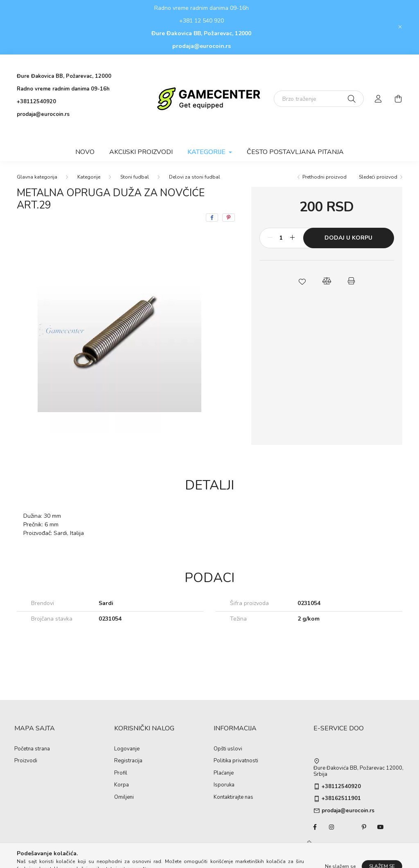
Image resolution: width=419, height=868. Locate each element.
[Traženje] (352, 99)
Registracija (128, 761)
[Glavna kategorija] (37, 177)
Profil (121, 773)
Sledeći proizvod (378, 177)
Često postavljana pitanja (295, 152)
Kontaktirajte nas (233, 798)
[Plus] (293, 238)
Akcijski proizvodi (141, 152)
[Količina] (281, 238)
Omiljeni (124, 798)
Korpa (122, 785)
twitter (348, 827)
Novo (85, 152)
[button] (302, 281)
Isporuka (224, 785)
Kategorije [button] (207, 152)
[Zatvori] (400, 27)
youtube (381, 827)
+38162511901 (341, 799)
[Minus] (270, 238)
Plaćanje (224, 773)
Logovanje (127, 749)
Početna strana (32, 749)
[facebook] (212, 218)
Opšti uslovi (228, 749)
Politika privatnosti (236, 761)
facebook (315, 827)
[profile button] (378, 99)
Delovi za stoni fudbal (195, 177)
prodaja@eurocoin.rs (202, 46)
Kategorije (89, 177)
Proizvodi (26, 761)
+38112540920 (36, 102)
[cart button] (398, 99)
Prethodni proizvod (324, 177)
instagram (331, 827)
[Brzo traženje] (319, 99)
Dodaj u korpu (348, 238)
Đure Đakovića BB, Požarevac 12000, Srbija (358, 772)
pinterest (364, 827)
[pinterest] (229, 218)
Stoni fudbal (135, 177)
